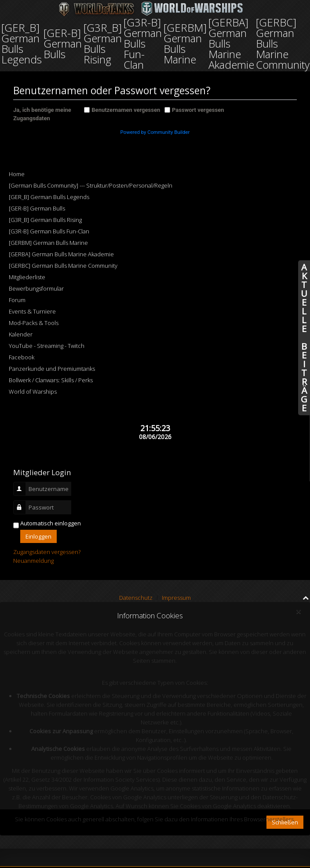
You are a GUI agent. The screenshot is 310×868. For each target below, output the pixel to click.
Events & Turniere (32, 311)
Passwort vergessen (198, 110)
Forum (17, 300)
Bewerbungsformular (36, 288)
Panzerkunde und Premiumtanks (52, 369)
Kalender (21, 334)
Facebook (22, 357)
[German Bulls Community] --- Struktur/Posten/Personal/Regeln (91, 185)
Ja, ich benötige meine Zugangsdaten (42, 114)
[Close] (298, 612)
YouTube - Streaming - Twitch (47, 346)
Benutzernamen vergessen (126, 110)
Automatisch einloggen (51, 523)
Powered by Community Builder (155, 132)
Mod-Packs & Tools (34, 323)
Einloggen (38, 536)
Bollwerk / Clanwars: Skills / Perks (51, 380)
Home (17, 174)
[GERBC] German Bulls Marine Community (63, 266)
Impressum (176, 598)
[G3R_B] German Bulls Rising (45, 220)
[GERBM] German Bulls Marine (48, 243)
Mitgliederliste (27, 277)
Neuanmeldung (33, 561)
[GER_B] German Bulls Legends (49, 197)
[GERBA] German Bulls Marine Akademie (61, 254)
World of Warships (33, 392)
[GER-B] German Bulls (37, 208)
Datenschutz (136, 598)
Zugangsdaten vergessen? (47, 552)
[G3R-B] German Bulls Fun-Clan (49, 231)
